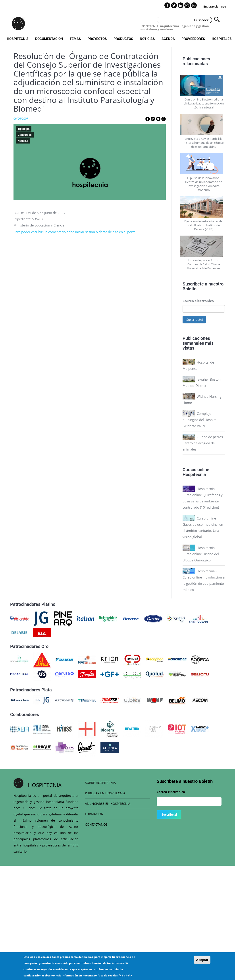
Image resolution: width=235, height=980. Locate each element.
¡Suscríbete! (194, 320)
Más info (125, 977)
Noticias (147, 39)
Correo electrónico (198, 301)
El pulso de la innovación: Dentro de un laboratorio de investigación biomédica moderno (204, 184)
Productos (123, 39)
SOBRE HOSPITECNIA (100, 783)
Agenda (168, 39)
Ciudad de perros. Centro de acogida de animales (203, 443)
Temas (75, 39)
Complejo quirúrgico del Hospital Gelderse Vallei (200, 420)
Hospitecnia (18, 39)
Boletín (190, 289)
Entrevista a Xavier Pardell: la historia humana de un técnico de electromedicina (204, 143)
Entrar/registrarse (215, 6)
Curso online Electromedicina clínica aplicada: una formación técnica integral (204, 103)
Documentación (49, 39)
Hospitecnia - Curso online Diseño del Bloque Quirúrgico (201, 554)
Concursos (25, 135)
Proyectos (97, 39)
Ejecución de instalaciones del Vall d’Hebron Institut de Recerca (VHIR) (204, 225)
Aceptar (202, 961)
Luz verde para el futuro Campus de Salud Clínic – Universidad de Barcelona (204, 264)
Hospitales (222, 39)
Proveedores (193, 39)
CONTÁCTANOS (96, 824)
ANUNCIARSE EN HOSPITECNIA (108, 804)
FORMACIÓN (94, 814)
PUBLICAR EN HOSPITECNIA (105, 793)
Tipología (24, 129)
